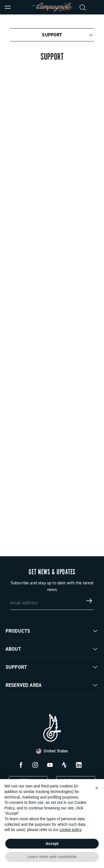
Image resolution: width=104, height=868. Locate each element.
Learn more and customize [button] (52, 857)
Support (52, 35)
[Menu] (8, 7)
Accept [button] (52, 844)
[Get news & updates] (89, 601)
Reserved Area (24, 685)
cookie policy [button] (70, 830)
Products (18, 631)
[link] (96, 7)
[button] (97, 788)
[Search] (83, 7)
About (13, 649)
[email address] (52, 601)
